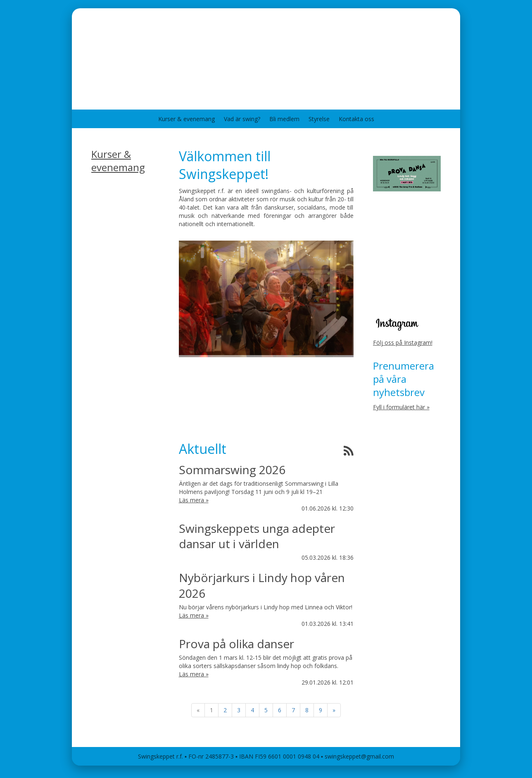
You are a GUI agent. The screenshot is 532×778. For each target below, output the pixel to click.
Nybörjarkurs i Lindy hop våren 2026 (262, 585)
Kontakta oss (356, 119)
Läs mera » (194, 500)
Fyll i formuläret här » (401, 407)
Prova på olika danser (236, 644)
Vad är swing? (242, 119)
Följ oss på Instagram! (403, 342)
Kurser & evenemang (186, 119)
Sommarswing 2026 (232, 470)
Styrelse (319, 119)
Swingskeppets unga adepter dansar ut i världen (257, 536)
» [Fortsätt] (334, 710)
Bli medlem (284, 119)
